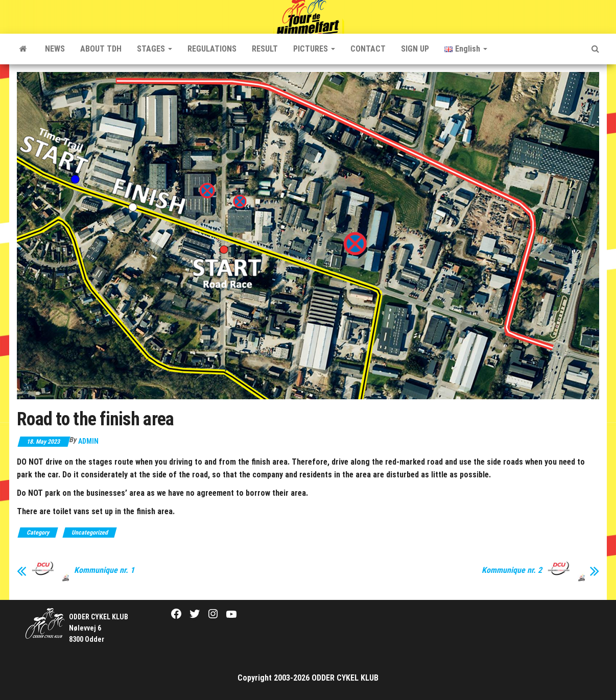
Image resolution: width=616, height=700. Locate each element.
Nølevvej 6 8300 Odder (99, 628)
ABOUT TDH (101, 49)
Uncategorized (90, 533)
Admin (88, 441)
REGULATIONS (212, 49)
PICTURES (314, 49)
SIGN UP (415, 49)
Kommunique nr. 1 (104, 570)
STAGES (155, 49)
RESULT (265, 49)
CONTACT (368, 49)
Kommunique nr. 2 (512, 570)
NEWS (55, 49)
